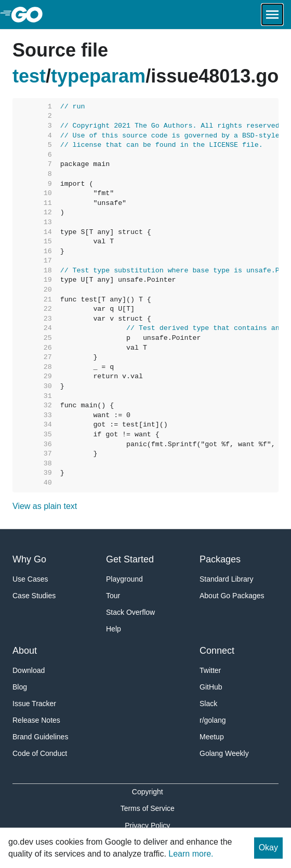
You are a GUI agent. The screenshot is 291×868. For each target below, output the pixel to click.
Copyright (148, 792)
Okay (268, 848)
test (29, 76)
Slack (208, 704)
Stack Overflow (130, 612)
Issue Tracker (34, 704)
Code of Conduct (40, 753)
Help (114, 629)
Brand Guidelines (40, 737)
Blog (20, 687)
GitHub (211, 687)
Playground (124, 579)
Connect (217, 651)
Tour (113, 596)
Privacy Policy (147, 825)
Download (29, 670)
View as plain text (45, 506)
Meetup (212, 737)
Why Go (29, 559)
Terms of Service (148, 808)
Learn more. (191, 854)
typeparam (98, 76)
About (25, 651)
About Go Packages (232, 596)
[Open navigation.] (272, 15)
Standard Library (227, 579)
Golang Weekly (224, 753)
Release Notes (36, 720)
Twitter (210, 670)
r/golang (213, 720)
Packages (220, 559)
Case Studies (34, 596)
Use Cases (30, 579)
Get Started (130, 559)
